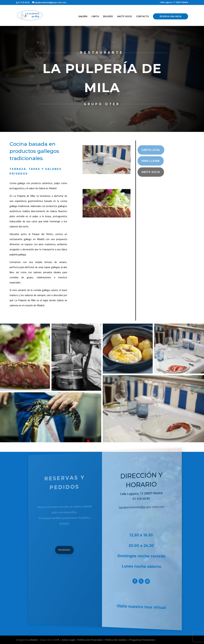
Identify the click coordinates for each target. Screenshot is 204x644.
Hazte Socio (148, 172)
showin (33, 640)
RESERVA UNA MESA (171, 16)
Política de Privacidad (90, 640)
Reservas (74, 549)
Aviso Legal (68, 640)
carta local (148, 150)
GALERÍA (83, 17)
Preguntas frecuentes (142, 640)
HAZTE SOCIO (125, 17)
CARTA (95, 17)
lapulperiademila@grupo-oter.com (136, 505)
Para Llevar (148, 161)
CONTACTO (142, 17)
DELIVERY (108, 17)
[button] (25, 357)
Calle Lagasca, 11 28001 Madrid (174, 3)
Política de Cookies (116, 640)
